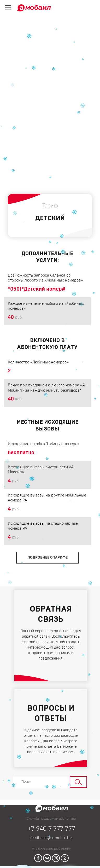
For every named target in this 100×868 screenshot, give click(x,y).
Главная (16, 33)
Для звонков (65, 33)
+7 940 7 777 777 (51, 829)
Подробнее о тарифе (48, 558)
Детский (16, 38)
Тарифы (38, 33)
